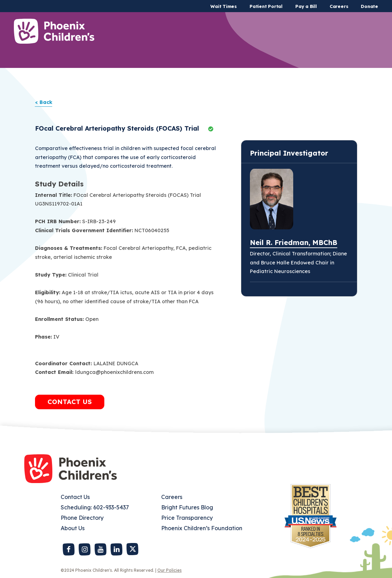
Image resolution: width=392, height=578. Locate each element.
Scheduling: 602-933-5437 (95, 507)
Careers (339, 6)
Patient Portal (266, 6)
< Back (44, 102)
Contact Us (75, 497)
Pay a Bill (306, 6)
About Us (73, 528)
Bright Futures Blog (187, 507)
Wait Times (224, 6)
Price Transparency (187, 518)
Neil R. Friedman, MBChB (294, 242)
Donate (369, 6)
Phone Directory (82, 518)
